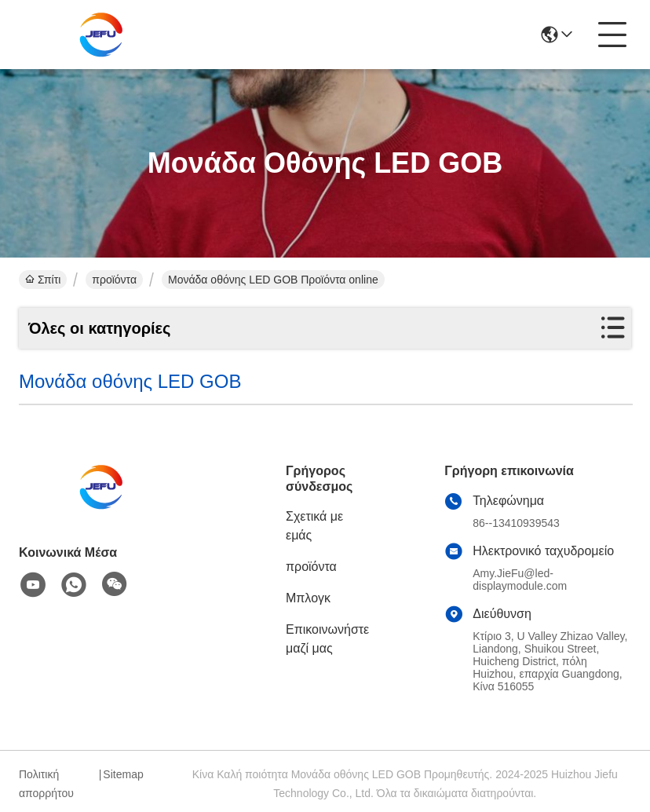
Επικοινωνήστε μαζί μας (327, 639)
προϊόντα (114, 280)
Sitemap (123, 774)
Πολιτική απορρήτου (46, 784)
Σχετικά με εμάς (314, 526)
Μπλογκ (308, 598)
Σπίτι (43, 280)
